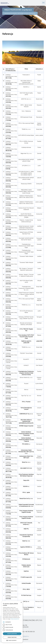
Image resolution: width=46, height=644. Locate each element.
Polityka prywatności (23, 640)
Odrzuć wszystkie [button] (12, 637)
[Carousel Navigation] (23, 63)
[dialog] (12, 622)
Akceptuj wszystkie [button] (12, 634)
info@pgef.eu (25, 637)
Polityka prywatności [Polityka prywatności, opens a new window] (15, 619)
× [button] (21, 603)
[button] (12, 640)
